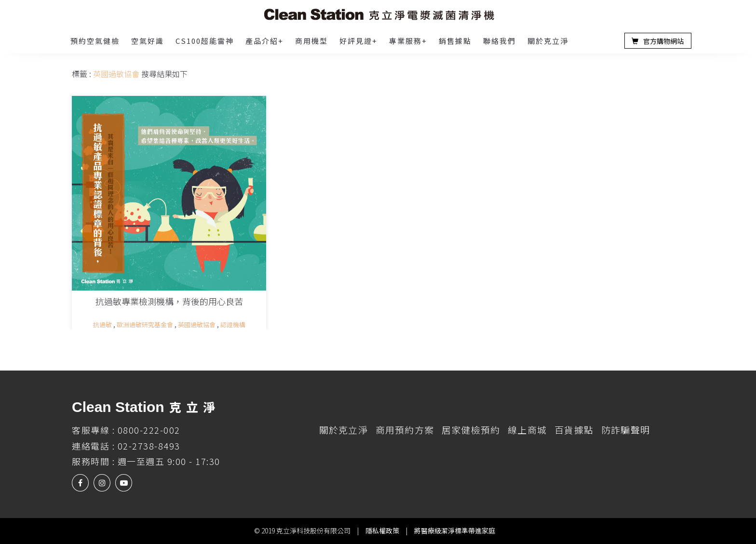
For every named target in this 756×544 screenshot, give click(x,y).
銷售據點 (455, 41)
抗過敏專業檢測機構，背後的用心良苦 (169, 301)
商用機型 (311, 41)
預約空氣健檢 (95, 41)
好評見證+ (358, 41)
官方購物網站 (658, 41)
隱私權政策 (382, 531)
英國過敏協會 (197, 325)
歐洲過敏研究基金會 (145, 325)
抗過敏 (102, 325)
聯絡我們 (499, 41)
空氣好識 (148, 41)
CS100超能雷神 (205, 41)
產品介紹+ (264, 41)
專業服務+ (408, 41)
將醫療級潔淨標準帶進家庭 (455, 531)
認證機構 (233, 325)
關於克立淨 (548, 41)
